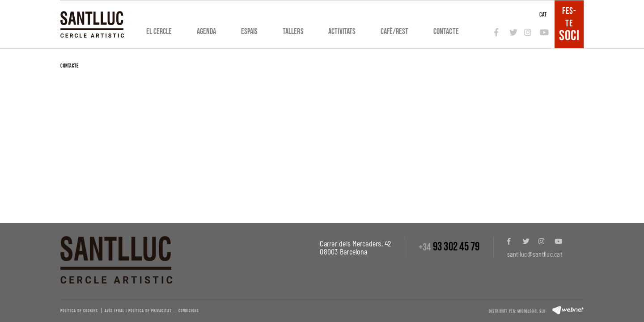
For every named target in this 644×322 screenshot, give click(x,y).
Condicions (189, 311)
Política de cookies (79, 311)
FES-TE (569, 24)
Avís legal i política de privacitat (138, 311)
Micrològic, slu (531, 311)
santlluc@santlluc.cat (535, 254)
